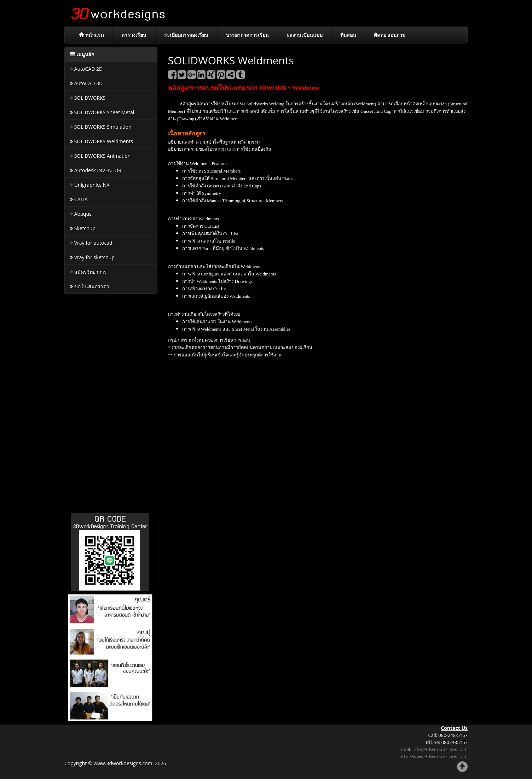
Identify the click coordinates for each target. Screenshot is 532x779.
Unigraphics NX (90, 185)
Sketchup (83, 228)
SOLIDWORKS (88, 98)
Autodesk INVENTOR (96, 170)
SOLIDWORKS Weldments (102, 141)
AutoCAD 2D (86, 69)
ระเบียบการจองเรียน (186, 35)
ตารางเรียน (134, 35)
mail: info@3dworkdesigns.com (434, 749)
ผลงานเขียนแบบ (305, 35)
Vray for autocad (91, 243)
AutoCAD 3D (86, 83)
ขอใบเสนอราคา (90, 286)
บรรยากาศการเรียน (247, 35)
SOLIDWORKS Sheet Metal (102, 112)
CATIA (79, 199)
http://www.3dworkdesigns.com (433, 756)
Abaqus (81, 214)
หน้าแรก (91, 35)
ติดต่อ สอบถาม (390, 35)
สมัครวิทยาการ (88, 272)
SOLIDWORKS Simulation (101, 127)
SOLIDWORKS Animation (100, 156)
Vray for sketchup (92, 257)
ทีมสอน (348, 35)
